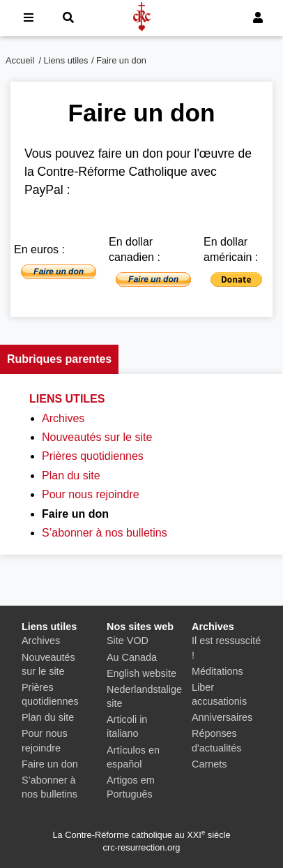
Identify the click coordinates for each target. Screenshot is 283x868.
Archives (63, 418)
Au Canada (132, 657)
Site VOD (128, 641)
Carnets (209, 764)
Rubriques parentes (59, 359)
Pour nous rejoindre (91, 494)
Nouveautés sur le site (97, 437)
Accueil (20, 60)
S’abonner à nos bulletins (105, 533)
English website (141, 673)
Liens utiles (66, 60)
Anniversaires (222, 717)
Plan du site (71, 476)
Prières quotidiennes (93, 456)
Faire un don (50, 764)
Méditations (217, 671)
